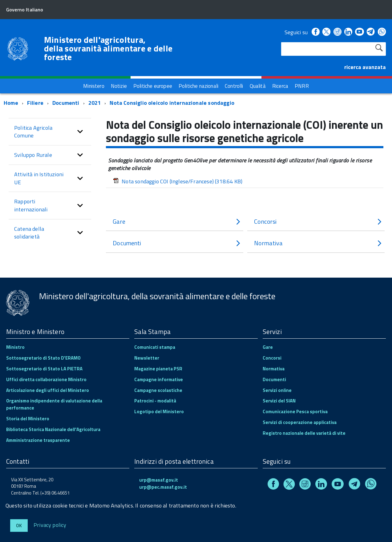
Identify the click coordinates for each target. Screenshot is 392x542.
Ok (19, 526)
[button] (80, 132)
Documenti (66, 103)
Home (11, 103)
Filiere (35, 103)
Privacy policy (50, 525)
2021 (95, 103)
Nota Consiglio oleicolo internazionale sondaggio (172, 103)
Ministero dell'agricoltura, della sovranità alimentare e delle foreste (108, 48)
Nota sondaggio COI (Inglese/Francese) (178, 181)
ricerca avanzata (365, 67)
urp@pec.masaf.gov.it (163, 487)
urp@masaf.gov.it (159, 480)
